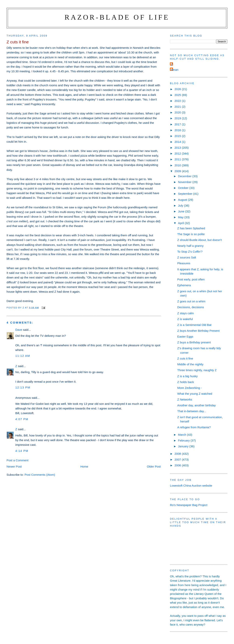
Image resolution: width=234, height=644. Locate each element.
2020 (178, 112)
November (185, 182)
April (181, 223)
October (184, 188)
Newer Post (14, 466)
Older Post (154, 466)
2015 (178, 136)
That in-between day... (192, 411)
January (184, 446)
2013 (178, 148)
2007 (178, 459)
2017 (178, 124)
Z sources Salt (187, 257)
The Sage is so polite (191, 234)
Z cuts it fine (185, 358)
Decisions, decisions (191, 307)
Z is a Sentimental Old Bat (194, 325)
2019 (178, 118)
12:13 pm (23, 387)
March (183, 435)
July (181, 206)
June (182, 211)
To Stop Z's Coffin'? (190, 252)
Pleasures (184, 263)
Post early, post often (191, 279)
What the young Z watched (195, 394)
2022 (178, 101)
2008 (178, 454)
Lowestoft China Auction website (191, 486)
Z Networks (185, 399)
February (184, 440)
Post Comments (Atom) (40, 475)
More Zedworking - (190, 388)
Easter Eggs (185, 336)
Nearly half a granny (190, 246)
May (181, 217)
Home (84, 466)
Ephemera (184, 285)
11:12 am (23, 356)
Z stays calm (186, 313)
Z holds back (186, 382)
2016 (178, 130)
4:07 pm (22, 419)
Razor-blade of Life (117, 17)
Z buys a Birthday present (194, 342)
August (183, 200)
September (186, 194)
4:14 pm (22, 451)
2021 (178, 107)
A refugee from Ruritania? (194, 427)
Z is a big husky (188, 376)
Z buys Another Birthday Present (198, 331)
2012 (178, 153)
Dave (19, 330)
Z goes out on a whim (191, 301)
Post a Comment (18, 460)
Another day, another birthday (197, 405)
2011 (178, 159)
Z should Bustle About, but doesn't (200, 240)
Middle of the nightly (190, 364)
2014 (178, 142)
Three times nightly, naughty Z (197, 370)
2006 (178, 465)
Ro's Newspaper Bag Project (189, 505)
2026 (178, 89)
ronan (175, 70)
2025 (178, 95)
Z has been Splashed (191, 228)
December (185, 176)
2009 (178, 171)
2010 (178, 165)
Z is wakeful (185, 319)
